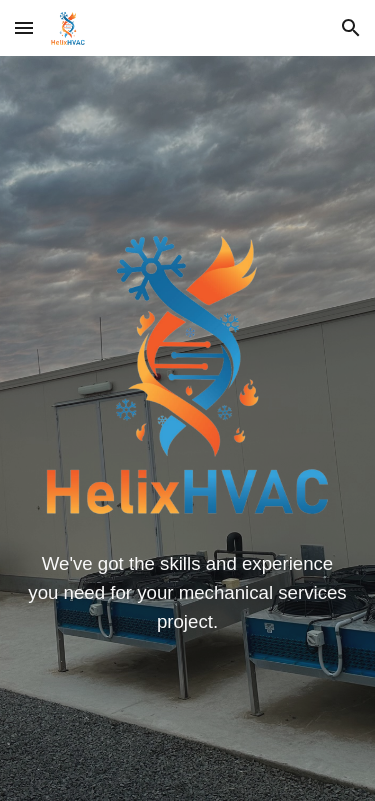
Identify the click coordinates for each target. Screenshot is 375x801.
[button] (24, 27)
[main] (188, 592)
